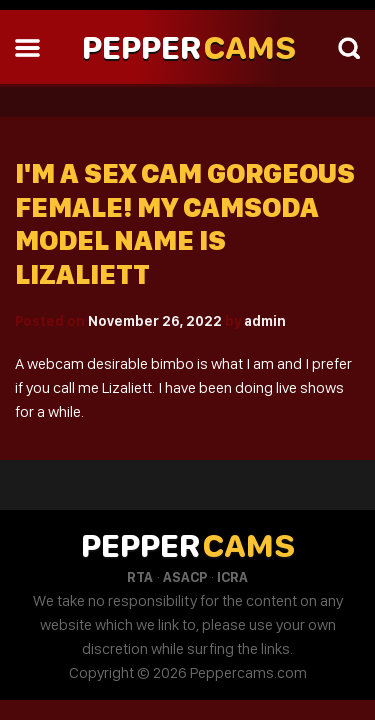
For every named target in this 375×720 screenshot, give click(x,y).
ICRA (232, 577)
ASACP (185, 577)
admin (265, 321)
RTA (140, 577)
